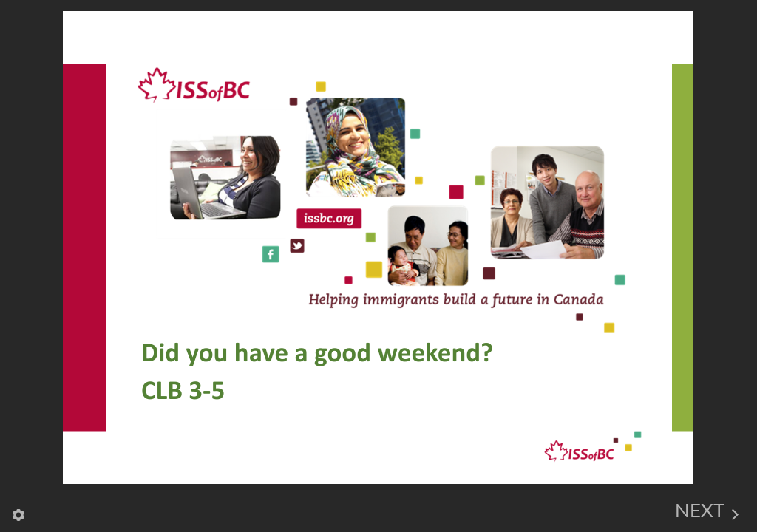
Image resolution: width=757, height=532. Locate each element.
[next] (707, 508)
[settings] (18, 508)
